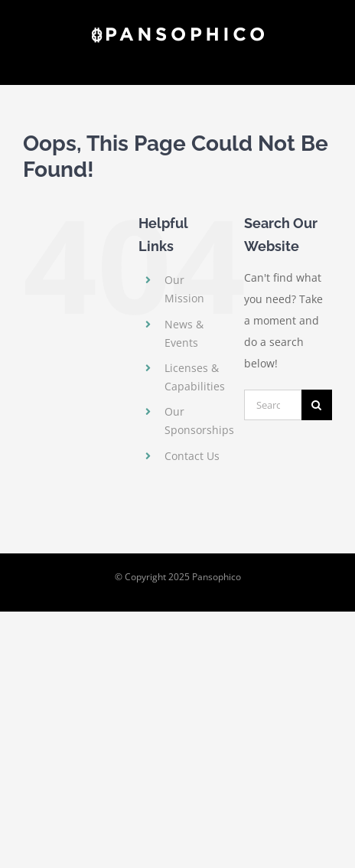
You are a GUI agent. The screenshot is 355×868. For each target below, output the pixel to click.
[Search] (317, 405)
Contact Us (192, 456)
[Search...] (273, 405)
